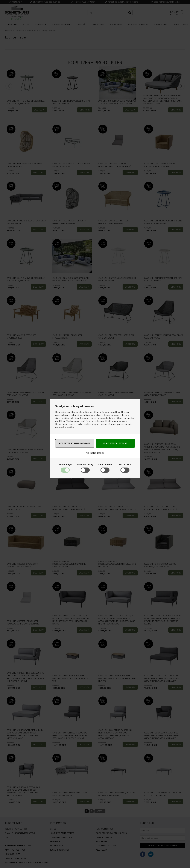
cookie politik (67, 427)
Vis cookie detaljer (95, 453)
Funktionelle (105, 465)
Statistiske (125, 465)
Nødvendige (65, 465)
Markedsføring (85, 465)
